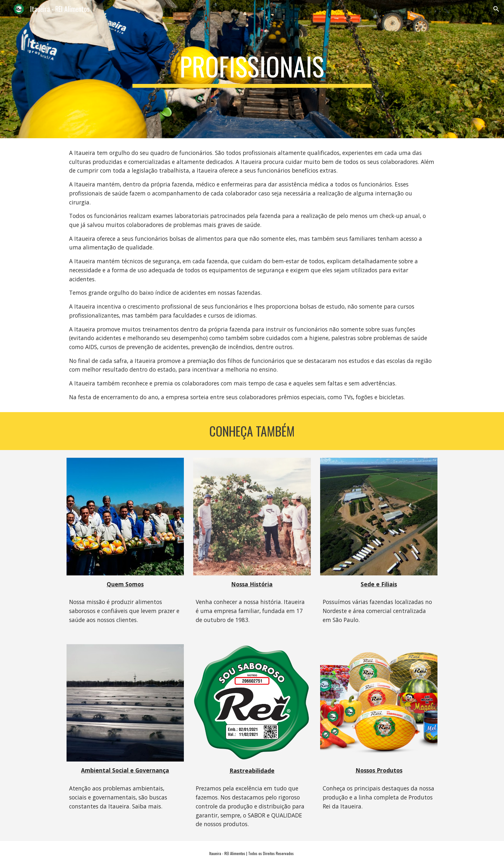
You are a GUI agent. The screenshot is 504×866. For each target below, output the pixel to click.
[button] (496, 9)
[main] (252, 69)
